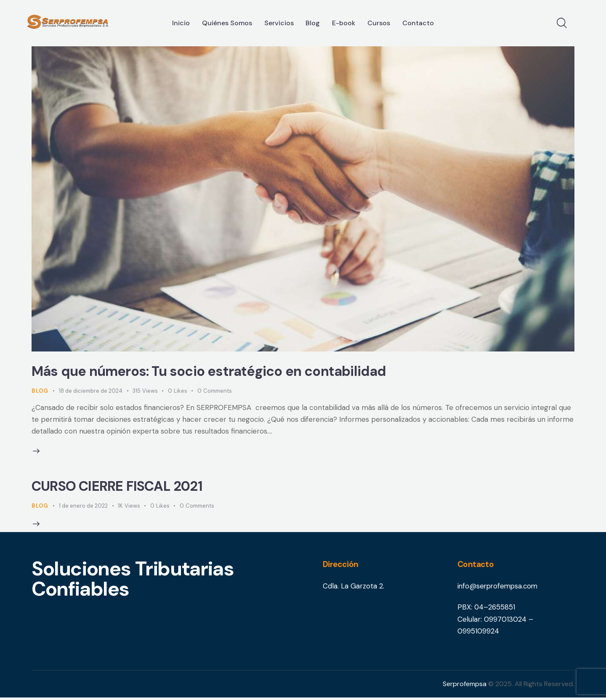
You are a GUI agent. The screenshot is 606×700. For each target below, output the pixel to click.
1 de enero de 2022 (83, 507)
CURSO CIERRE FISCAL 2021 (124, 488)
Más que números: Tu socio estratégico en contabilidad (219, 372)
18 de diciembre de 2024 (91, 392)
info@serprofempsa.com (499, 589)
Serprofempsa (465, 686)
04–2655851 (495, 610)
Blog (40, 392)
